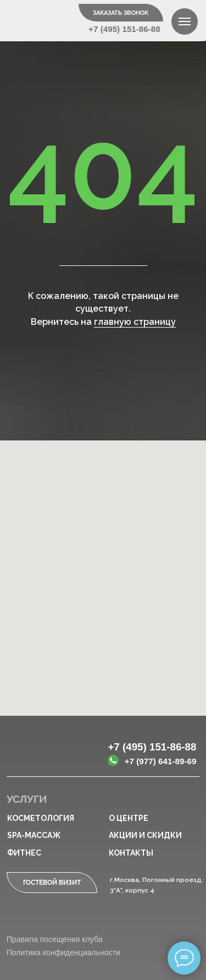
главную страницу (135, 322)
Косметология (41, 818)
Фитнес (24, 853)
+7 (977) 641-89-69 (161, 761)
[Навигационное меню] (185, 21)
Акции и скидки (145, 835)
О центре (129, 818)
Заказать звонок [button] (121, 13)
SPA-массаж (34, 835)
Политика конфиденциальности (63, 952)
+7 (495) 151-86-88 (124, 29)
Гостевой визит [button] (52, 883)
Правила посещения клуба (55, 939)
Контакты (131, 853)
